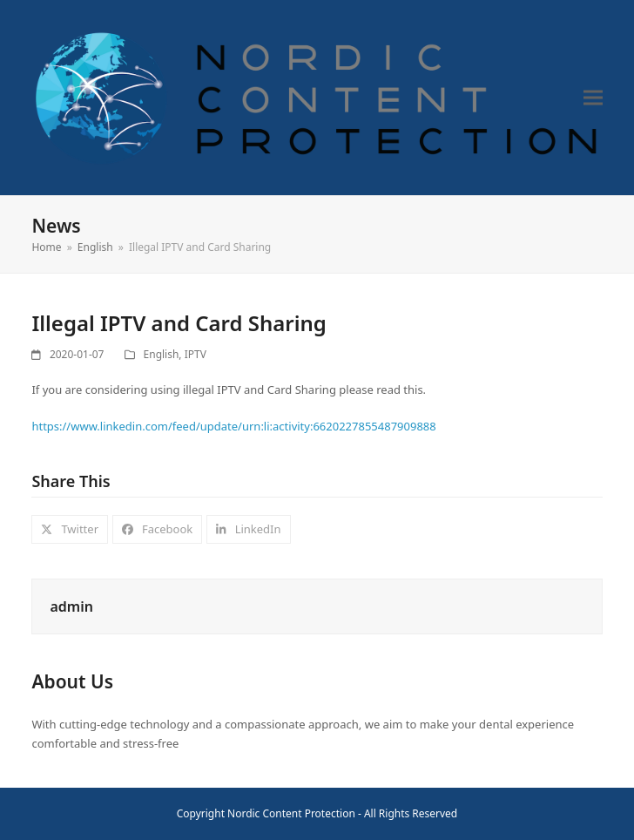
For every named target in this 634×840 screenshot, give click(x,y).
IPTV (196, 354)
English (162, 354)
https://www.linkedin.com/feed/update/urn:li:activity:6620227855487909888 (233, 426)
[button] (593, 97)
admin (71, 606)
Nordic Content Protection (291, 813)
